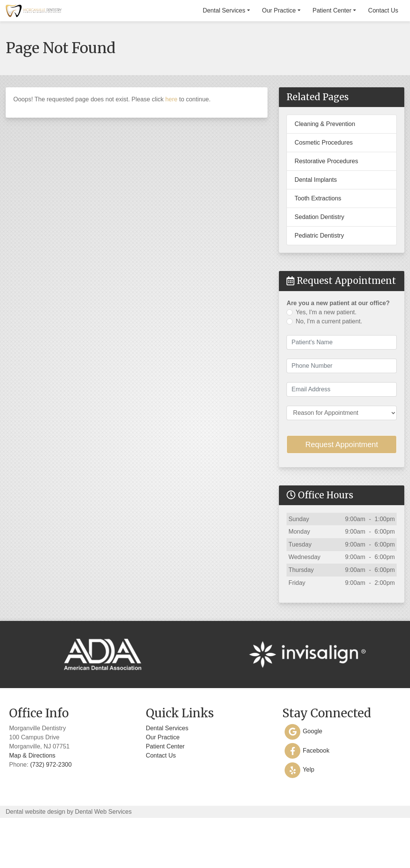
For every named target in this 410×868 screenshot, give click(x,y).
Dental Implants (316, 220)
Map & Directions (32, 796)
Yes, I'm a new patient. (326, 353)
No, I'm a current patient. (329, 362)
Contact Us (389, 51)
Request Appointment (342, 485)
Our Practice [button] (284, 51)
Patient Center (165, 787)
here (171, 140)
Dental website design (36, 852)
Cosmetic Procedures (324, 183)
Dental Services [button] (230, 51)
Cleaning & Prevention (325, 165)
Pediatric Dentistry (319, 276)
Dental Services (167, 769)
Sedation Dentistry (319, 258)
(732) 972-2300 (377, 9)
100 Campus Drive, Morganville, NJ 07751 (238, 9)
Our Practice (163, 778)
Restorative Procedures (326, 202)
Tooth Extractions (318, 239)
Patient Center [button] (337, 51)
